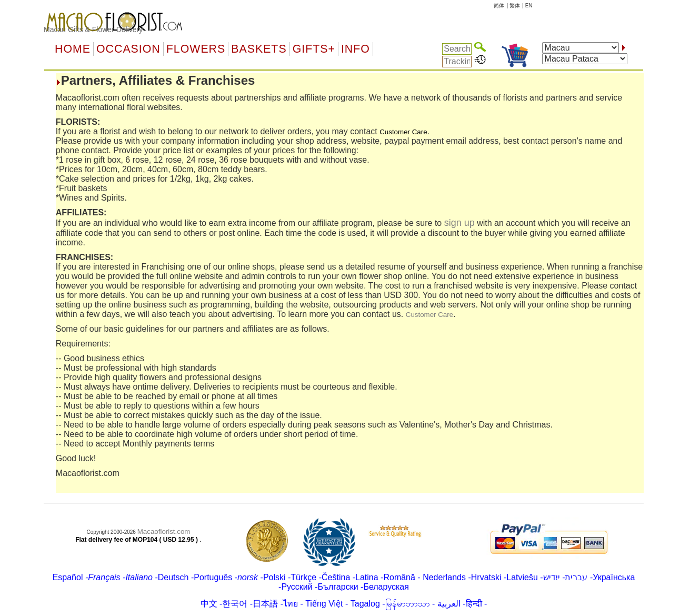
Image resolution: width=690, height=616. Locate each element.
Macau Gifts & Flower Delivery (93, 29)
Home (73, 49)
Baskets (259, 49)
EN (529, 6)
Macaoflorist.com (164, 531)
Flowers (196, 49)
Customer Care (429, 315)
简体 (499, 6)
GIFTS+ (314, 49)
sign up (459, 223)
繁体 (515, 6)
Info (356, 49)
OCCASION (128, 49)
